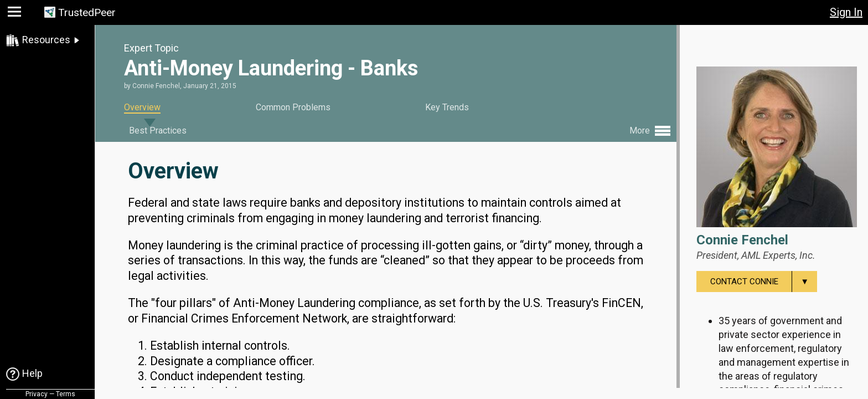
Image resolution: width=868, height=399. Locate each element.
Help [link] (32, 373)
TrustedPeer (87, 12)
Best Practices (158, 131)
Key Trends (447, 107)
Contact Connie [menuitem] (764, 282)
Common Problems (293, 107)
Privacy (37, 394)
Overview (142, 107)
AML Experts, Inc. (778, 255)
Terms (66, 394)
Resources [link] (46, 40)
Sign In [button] (846, 12)
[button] (16, 14)
